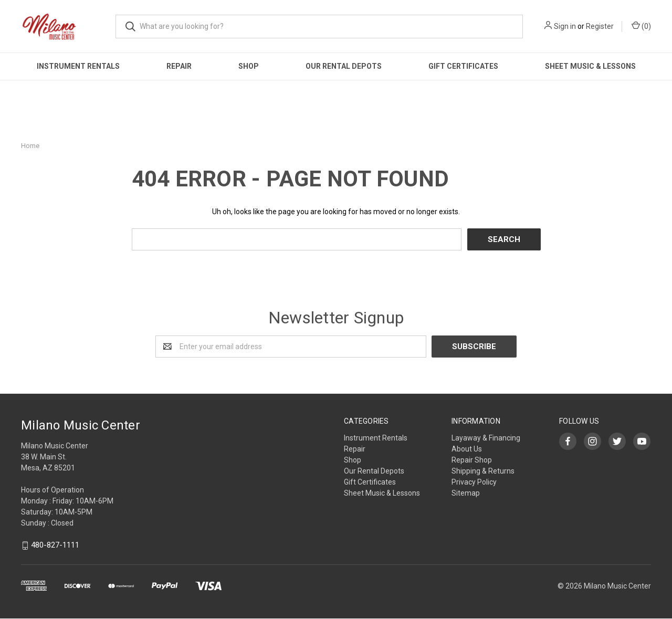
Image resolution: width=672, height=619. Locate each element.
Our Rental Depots (344, 66)
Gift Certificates (463, 66)
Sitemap (466, 493)
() (641, 26)
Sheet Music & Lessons (590, 66)
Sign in (565, 26)
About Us (467, 449)
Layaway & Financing (486, 438)
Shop (249, 66)
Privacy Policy (474, 482)
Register (600, 26)
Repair (179, 66)
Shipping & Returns (483, 471)
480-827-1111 (55, 545)
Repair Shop (472, 460)
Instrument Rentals (78, 66)
